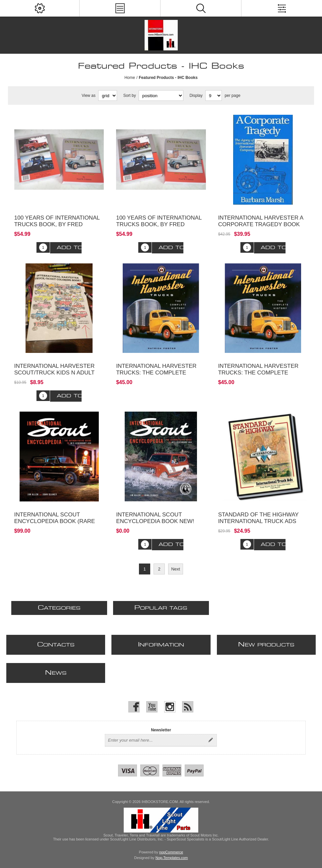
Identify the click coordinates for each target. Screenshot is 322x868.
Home (130, 78)
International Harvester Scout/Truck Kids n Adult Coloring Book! (54, 373)
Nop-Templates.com (172, 858)
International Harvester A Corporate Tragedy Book (261, 221)
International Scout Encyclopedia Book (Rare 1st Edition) (55, 521)
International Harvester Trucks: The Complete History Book (156, 373)
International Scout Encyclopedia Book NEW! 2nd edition (155, 521)
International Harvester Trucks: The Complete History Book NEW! (258, 373)
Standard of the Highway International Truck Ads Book (258, 521)
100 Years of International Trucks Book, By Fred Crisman (57, 224)
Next (176, 569)
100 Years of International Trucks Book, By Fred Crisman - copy (159, 224)
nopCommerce (171, 852)
